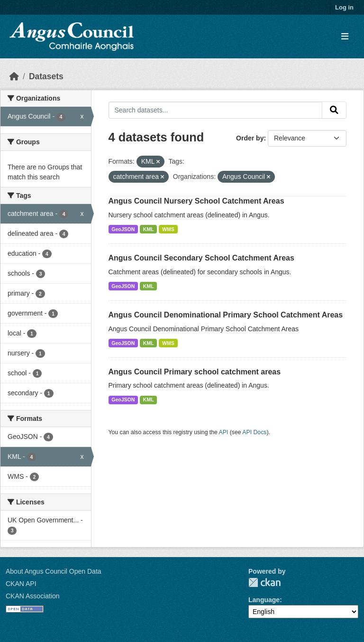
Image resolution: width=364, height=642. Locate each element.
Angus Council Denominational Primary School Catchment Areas (226, 315)
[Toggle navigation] (345, 37)
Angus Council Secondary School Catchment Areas (201, 258)
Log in (344, 7)
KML (149, 229)
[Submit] (334, 110)
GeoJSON (123, 229)
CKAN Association (33, 596)
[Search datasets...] (216, 110)
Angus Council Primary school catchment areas (195, 372)
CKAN (264, 582)
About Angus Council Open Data (54, 571)
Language (264, 600)
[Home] (14, 76)
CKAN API (21, 584)
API (224, 432)
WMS (168, 229)
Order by (250, 138)
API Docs (254, 432)
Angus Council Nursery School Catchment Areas (196, 201)
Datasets (46, 76)
